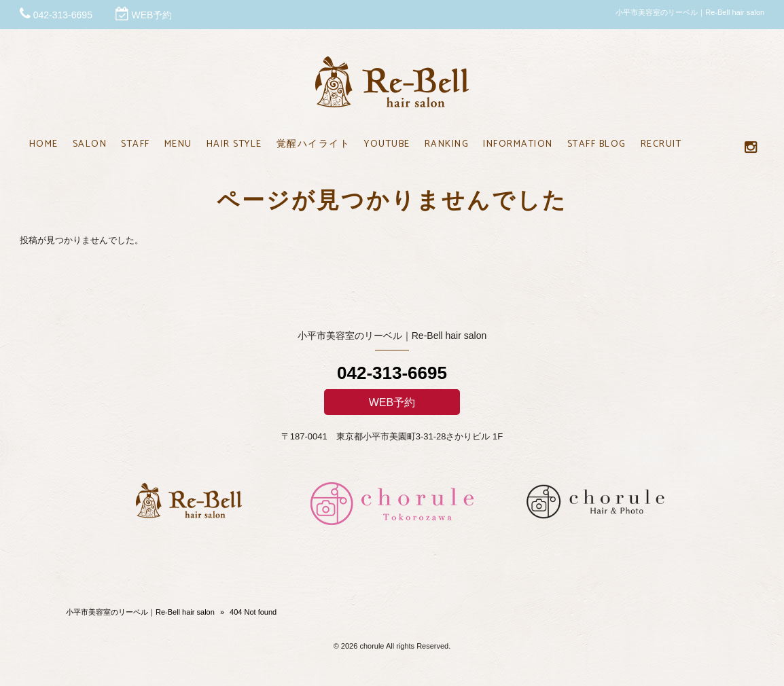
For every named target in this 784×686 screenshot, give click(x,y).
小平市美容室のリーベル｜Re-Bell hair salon (140, 612)
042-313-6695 (63, 15)
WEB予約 (152, 15)
